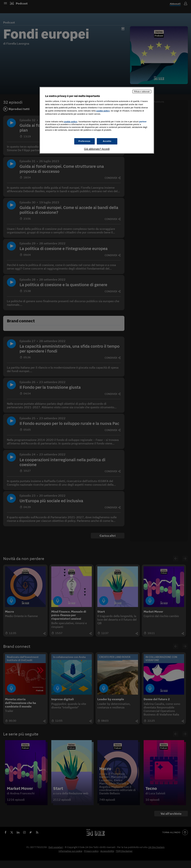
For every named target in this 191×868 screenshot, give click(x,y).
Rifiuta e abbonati (142, 92)
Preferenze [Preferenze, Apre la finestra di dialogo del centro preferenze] (84, 141)
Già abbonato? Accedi (97, 149)
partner (143, 122)
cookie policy (103, 111)
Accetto (107, 141)
